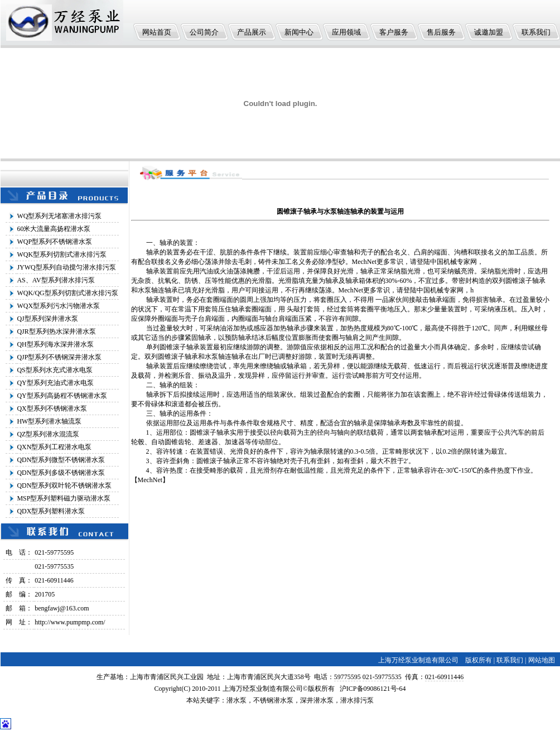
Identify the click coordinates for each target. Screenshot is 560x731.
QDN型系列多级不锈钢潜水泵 (61, 473)
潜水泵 (236, 700)
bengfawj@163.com (62, 608)
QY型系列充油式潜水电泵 (55, 383)
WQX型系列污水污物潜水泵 (58, 306)
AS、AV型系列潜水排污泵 (55, 280)
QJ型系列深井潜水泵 (47, 319)
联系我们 (536, 32)
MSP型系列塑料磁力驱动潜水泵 (64, 498)
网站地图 (542, 660)
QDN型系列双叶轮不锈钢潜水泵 (64, 485)
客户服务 (394, 32)
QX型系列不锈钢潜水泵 (52, 408)
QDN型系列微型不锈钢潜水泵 (61, 460)
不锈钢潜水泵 (273, 700)
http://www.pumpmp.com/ (70, 622)
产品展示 (252, 32)
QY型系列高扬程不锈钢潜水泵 (62, 396)
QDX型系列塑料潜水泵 (51, 511)
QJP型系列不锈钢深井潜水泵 (59, 357)
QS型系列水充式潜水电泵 (54, 370)
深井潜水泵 (317, 700)
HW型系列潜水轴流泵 (49, 421)
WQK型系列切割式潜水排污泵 (62, 254)
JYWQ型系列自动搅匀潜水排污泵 (66, 267)
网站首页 (157, 32)
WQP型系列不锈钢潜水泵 (54, 242)
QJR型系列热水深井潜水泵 (56, 331)
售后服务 (441, 32)
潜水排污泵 (357, 700)
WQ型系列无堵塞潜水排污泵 (59, 216)
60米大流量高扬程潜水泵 (54, 229)
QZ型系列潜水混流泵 (48, 434)
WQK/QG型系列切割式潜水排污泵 (67, 293)
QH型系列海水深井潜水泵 (55, 344)
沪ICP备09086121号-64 (373, 689)
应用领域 (346, 32)
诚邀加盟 (489, 32)
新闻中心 (299, 32)
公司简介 (204, 32)
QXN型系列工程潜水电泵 (54, 447)
